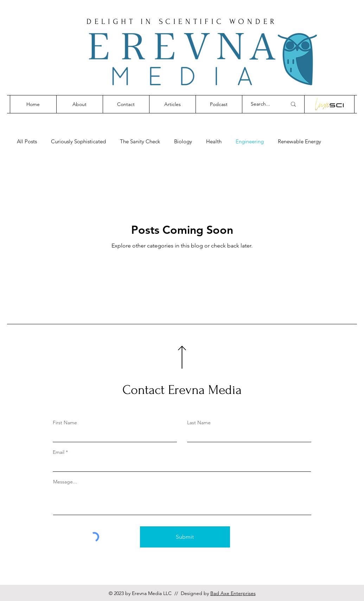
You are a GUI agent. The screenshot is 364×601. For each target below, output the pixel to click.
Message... (65, 482)
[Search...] (263, 104)
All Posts (27, 142)
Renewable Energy (299, 142)
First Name (65, 422)
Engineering (250, 142)
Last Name (199, 422)
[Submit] (185, 537)
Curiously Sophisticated (78, 142)
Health (214, 142)
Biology (183, 142)
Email (59, 452)
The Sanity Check (140, 142)
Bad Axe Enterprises (233, 593)
